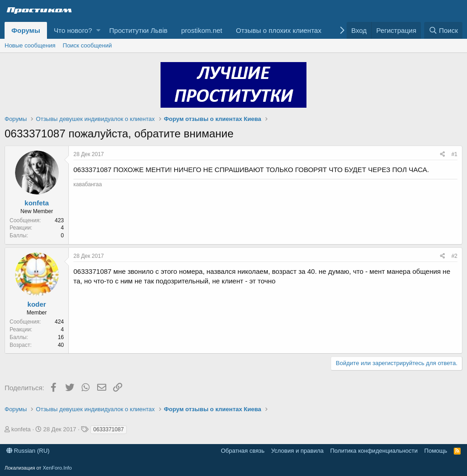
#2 (454, 256)
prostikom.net (202, 30)
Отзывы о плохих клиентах (278, 30)
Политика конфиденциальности (374, 451)
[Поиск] (443, 30)
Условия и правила (297, 451)
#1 (454, 154)
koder (37, 304)
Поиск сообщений (88, 45)
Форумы (26, 30)
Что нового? (73, 30)
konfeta (37, 203)
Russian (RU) (28, 451)
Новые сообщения (30, 45)
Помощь (436, 451)
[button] (98, 30)
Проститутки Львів (139, 30)
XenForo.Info (57, 468)
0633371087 (109, 429)
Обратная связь (243, 451)
